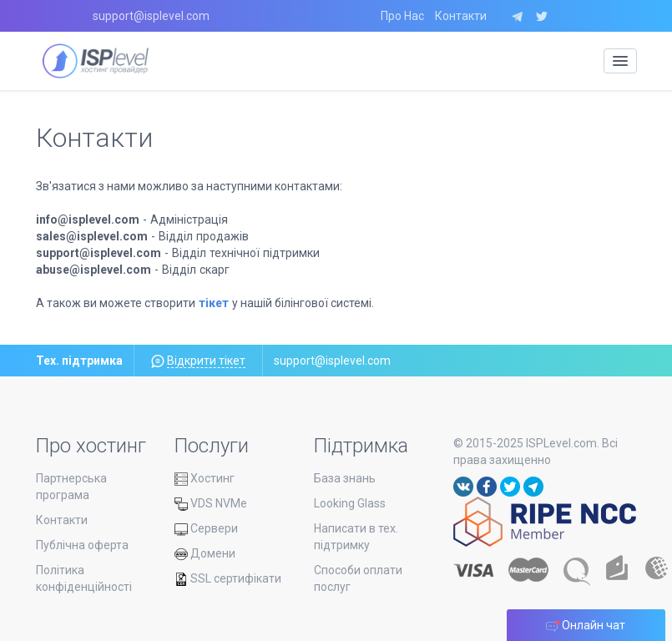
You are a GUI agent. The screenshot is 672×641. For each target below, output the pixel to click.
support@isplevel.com (151, 16)
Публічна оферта (82, 545)
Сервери (206, 528)
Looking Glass (350, 503)
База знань (345, 478)
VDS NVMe (211, 503)
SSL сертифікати (228, 578)
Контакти (461, 16)
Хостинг (205, 478)
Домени (205, 553)
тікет (214, 303)
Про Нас (402, 16)
